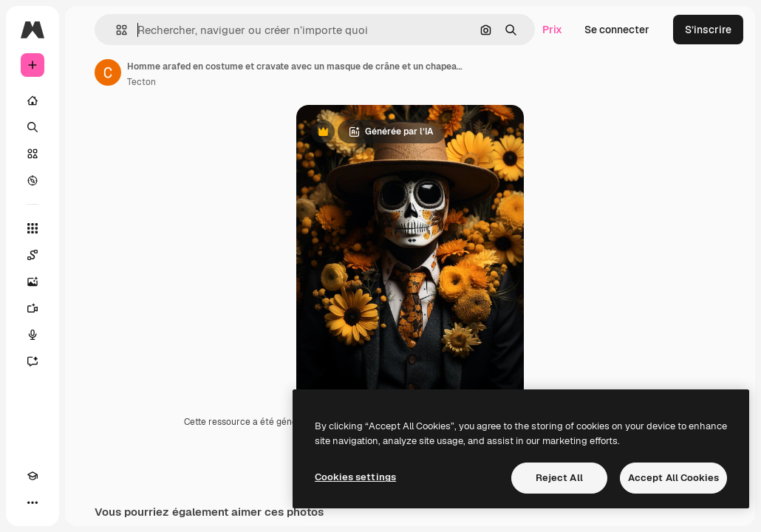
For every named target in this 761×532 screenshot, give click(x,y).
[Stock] (33, 154)
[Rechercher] (33, 127)
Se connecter (617, 30)
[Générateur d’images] (33, 282)
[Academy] (33, 476)
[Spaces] (33, 255)
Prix (552, 30)
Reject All (559, 478)
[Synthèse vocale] (33, 335)
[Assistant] (33, 361)
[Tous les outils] (33, 228)
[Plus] (33, 502)
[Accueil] (33, 100)
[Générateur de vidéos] (33, 308)
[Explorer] (33, 180)
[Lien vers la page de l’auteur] (108, 72)
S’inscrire (708, 30)
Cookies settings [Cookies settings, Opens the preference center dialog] (355, 477)
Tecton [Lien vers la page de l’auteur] (141, 82)
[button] (116, 30)
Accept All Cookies (673, 478)
